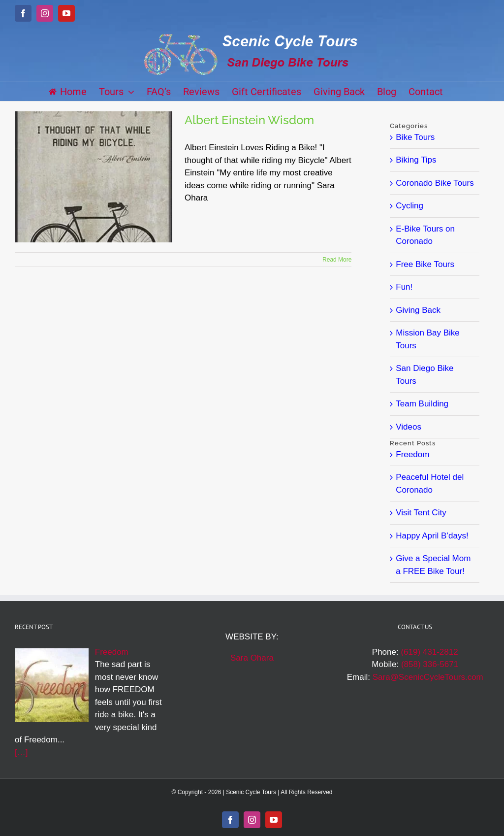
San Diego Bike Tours (425, 375)
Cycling (409, 206)
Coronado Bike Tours (435, 183)
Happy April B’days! (432, 536)
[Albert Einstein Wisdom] (94, 177)
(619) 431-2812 (429, 652)
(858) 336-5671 (430, 664)
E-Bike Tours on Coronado (425, 235)
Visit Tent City (421, 513)
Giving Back (418, 310)
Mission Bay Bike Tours (427, 339)
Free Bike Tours (425, 264)
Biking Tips (416, 160)
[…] (21, 752)
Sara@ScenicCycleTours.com (428, 677)
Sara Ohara (252, 658)
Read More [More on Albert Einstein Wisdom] (337, 260)
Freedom (412, 454)
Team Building (422, 404)
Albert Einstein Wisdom (249, 120)
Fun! (404, 287)
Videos (409, 427)
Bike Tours (415, 137)
